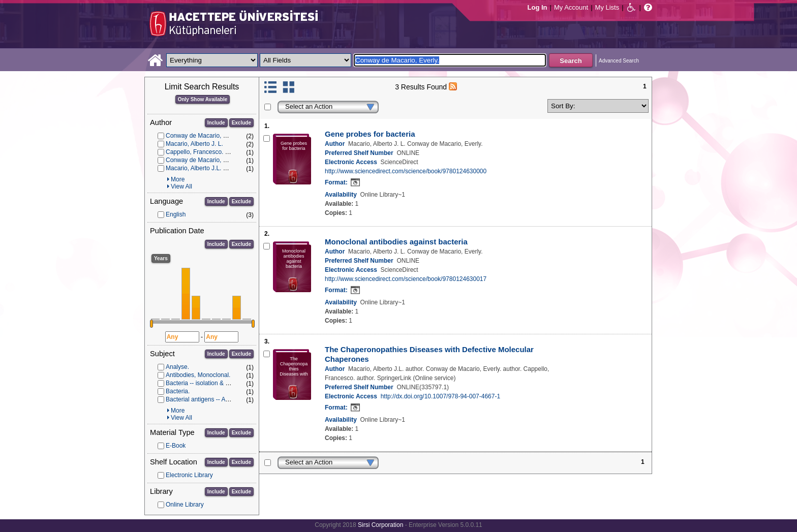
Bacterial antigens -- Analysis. (206, 399)
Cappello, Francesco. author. (205, 152)
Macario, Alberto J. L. (194, 144)
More (178, 179)
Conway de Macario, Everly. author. (214, 160)
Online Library (185, 505)
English (176, 214)
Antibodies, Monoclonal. (198, 375)
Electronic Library (189, 475)
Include (216, 123)
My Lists (607, 7)
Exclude (241, 123)
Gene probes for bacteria (370, 134)
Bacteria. (178, 391)
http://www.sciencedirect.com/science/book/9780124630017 (406, 279)
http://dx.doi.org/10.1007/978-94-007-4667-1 (441, 396)
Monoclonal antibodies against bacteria (396, 242)
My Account (571, 7)
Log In (538, 7)
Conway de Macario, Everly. (204, 136)
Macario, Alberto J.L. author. (204, 168)
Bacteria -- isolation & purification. (211, 383)
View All (181, 186)
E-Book (176, 446)
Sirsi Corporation (380, 525)
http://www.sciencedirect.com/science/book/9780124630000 (406, 171)
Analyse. (177, 367)
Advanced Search (619, 61)
